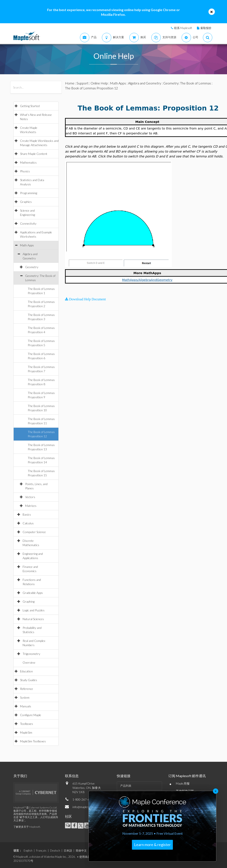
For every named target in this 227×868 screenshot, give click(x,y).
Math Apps (27, 245)
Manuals (26, 706)
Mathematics (28, 162)
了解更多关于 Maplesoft (27, 827)
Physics (25, 171)
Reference (27, 689)
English (28, 851)
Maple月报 (183, 783)
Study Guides (29, 680)
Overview (29, 662)
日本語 (68, 851)
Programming (29, 193)
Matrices (31, 506)
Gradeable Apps (33, 593)
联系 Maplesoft (183, 28)
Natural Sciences (33, 619)
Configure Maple (31, 715)
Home (70, 83)
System (25, 697)
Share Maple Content (34, 154)
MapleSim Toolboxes (33, 741)
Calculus (28, 523)
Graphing (29, 601)
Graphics (26, 202)
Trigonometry (31, 654)
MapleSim (26, 732)
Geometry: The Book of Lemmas (187, 83)
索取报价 (206, 28)
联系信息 (72, 776)
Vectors (30, 497)
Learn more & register (152, 845)
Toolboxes (27, 724)
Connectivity (28, 223)
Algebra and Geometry (145, 83)
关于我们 (20, 776)
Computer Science (34, 532)
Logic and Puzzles (34, 610)
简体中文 (81, 851)
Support (82, 83)
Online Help (99, 83)
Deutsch (55, 851)
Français (41, 851)
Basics (27, 514)
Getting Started (30, 106)
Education (26, 671)
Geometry (32, 267)
